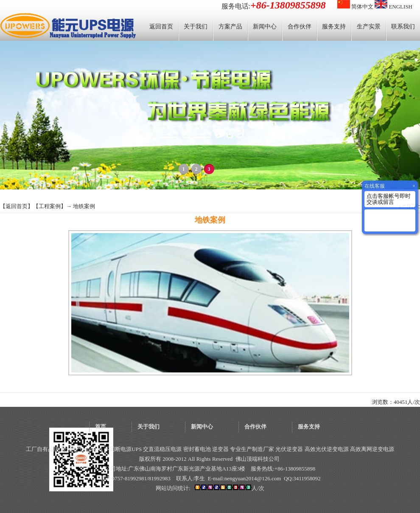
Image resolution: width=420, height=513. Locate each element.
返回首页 (161, 27)
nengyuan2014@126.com (253, 478)
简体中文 (355, 7)
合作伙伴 (300, 27)
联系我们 (403, 27)
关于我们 (196, 27)
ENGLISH (393, 7)
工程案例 (50, 206)
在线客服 (375, 186)
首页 (101, 427)
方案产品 (230, 27)
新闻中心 (265, 27)
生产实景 (369, 27)
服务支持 (334, 27)
